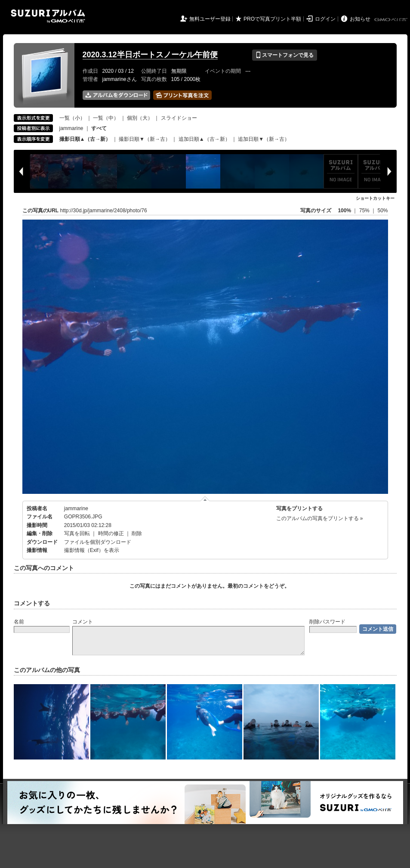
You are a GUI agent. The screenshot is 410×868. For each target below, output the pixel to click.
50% (382, 211)
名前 (19, 622)
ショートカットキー (375, 198)
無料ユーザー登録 (210, 19)
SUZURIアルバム (48, 16)
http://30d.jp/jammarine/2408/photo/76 (104, 211)
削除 (137, 533)
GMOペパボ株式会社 (392, 20)
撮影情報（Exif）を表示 (92, 550)
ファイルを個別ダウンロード (98, 542)
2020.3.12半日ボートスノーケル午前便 (150, 55)
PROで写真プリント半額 (272, 19)
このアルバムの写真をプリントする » (320, 518)
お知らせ (360, 19)
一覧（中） (106, 118)
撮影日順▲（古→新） (85, 139)
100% (344, 211)
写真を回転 (77, 533)
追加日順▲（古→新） (204, 139)
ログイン (325, 19)
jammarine (71, 128)
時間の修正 (111, 533)
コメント (83, 622)
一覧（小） (72, 118)
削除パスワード (327, 622)
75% (365, 211)
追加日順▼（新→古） (264, 139)
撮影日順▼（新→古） (145, 139)
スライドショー (179, 118)
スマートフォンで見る (285, 55)
